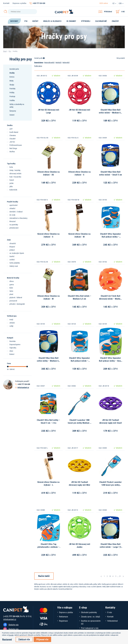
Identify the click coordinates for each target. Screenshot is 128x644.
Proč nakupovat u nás (90, 628)
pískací (11, 250)
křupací (11, 247)
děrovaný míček (14, 173)
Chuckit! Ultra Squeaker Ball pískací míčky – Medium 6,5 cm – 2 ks (110, 237)
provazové (12, 301)
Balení (11, 354)
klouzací (11, 221)
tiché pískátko (13, 263)
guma (10, 284)
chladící (11, 208)
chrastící (11, 243)
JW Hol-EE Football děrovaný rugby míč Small (111, 421)
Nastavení (7, 639)
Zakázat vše (24, 639)
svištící (11, 260)
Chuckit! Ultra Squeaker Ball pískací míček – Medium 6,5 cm (79, 361)
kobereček (12, 190)
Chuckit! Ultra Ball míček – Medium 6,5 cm (80, 297)
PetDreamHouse (14, 145)
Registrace (63, 621)
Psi (10, 51)
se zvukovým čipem (16, 253)
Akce (10, 351)
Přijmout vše (42, 639)
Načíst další (44, 576)
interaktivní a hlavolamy (17, 218)
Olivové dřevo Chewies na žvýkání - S (79, 173)
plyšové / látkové (15, 297)
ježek (10, 183)
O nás (110, 612)
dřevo (10, 281)
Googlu (11, 635)
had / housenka (14, 177)
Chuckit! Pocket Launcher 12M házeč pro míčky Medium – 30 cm (110, 485)
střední (11, 323)
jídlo (10, 186)
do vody (11, 215)
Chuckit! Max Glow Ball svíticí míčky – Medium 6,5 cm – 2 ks (48, 361)
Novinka (11, 341)
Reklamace (64, 617)
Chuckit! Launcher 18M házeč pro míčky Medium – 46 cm (79, 423)
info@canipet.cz (23, 387)
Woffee (11, 152)
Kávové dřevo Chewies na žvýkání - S (49, 235)
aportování (12, 205)
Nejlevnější (66, 62)
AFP (10, 129)
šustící (11, 256)
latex (10, 291)
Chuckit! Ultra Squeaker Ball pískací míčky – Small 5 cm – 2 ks (110, 361)
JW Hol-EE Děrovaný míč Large (48, 111)
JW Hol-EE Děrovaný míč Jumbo (79, 545)
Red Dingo (12, 148)
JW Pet (11, 142)
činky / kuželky (14, 170)
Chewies (11, 135)
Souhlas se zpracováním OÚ (91, 622)
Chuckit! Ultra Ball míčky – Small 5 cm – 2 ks (48, 421)
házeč (10, 180)
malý (10, 319)
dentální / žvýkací (15, 212)
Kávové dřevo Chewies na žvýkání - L (49, 483)
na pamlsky (12, 225)
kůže (10, 288)
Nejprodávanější (49, 62)
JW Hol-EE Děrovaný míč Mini (79, 111)
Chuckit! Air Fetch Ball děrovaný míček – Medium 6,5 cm (111, 299)
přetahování (13, 228)
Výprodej (12, 348)
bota (10, 167)
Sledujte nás (13, 625)
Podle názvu (38, 66)
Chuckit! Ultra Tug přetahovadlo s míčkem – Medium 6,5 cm (48, 547)
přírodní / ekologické (16, 304)
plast (10, 294)
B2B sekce (104, 3)
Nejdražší (58, 62)
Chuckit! (11, 139)
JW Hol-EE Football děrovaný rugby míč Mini (79, 483)
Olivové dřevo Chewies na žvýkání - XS (48, 173)
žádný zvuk (12, 266)
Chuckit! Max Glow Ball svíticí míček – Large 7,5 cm (110, 547)
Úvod (5, 51)
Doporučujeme (14, 344)
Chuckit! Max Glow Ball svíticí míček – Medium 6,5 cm (111, 113)
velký (10, 326)
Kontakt (6, 3)
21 (120, 576)
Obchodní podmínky (89, 612)
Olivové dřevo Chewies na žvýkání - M (48, 297)
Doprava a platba (19, 3)
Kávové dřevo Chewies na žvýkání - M (80, 235)
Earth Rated (13, 132)
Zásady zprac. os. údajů (90, 617)
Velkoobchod (112, 621)
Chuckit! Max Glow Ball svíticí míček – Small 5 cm (111, 173)
